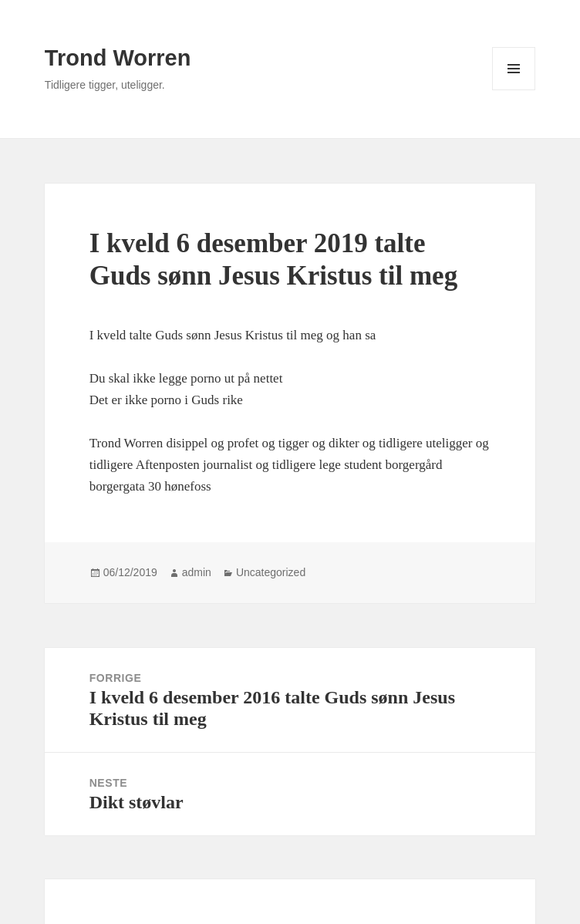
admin (197, 572)
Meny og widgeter (514, 90)
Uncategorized (271, 572)
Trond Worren (118, 58)
